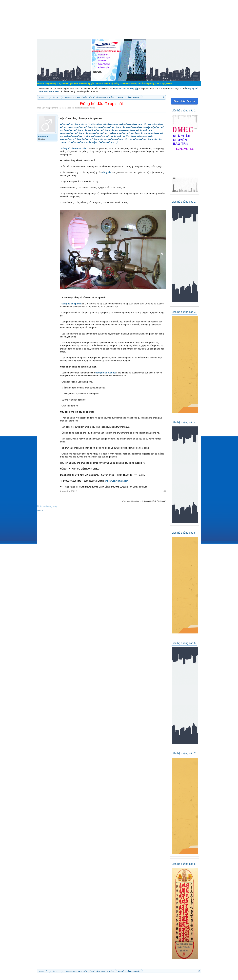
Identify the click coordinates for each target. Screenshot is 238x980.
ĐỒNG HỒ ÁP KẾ (74, 139)
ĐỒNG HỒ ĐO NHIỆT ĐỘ (142, 128)
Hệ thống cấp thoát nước (61, 108)
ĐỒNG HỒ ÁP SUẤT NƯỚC (81, 131)
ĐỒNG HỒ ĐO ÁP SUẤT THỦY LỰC (78, 124)
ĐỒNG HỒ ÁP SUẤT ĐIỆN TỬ (86, 143)
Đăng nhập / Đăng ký (184, 101)
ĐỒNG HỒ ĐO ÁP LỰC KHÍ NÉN (140, 124)
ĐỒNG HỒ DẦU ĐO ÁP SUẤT (110, 124)
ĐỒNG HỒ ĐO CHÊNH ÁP (107, 133)
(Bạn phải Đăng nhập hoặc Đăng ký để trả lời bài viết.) (144, 501)
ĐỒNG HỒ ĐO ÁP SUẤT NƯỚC (114, 136)
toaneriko (85, 108)
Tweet (40, 511)
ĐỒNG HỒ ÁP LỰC (110, 143)
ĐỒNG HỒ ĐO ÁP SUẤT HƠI (115, 128)
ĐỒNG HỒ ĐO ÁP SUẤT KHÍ (134, 133)
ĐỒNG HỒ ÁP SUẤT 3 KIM (96, 139)
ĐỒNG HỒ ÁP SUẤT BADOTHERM (111, 131)
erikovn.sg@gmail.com (116, 481)
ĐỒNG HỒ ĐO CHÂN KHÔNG (84, 136)
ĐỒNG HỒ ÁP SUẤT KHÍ (89, 128)
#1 (165, 491)
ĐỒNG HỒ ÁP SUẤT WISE (81, 133)
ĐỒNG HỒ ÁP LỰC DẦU (121, 139)
